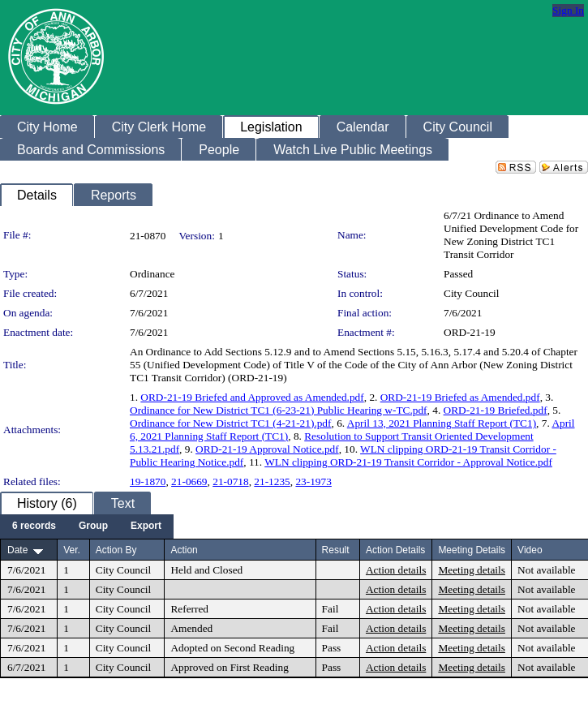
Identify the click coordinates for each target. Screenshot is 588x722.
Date (17, 550)
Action (184, 550)
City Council (472, 293)
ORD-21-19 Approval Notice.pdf (267, 449)
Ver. (72, 550)
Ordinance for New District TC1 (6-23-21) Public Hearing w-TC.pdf (279, 410)
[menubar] (87, 526)
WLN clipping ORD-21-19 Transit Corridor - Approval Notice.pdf (408, 462)
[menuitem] (34, 526)
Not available (546, 570)
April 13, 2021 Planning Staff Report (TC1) (442, 423)
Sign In (568, 10)
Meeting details (472, 570)
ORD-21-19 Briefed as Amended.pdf (460, 397)
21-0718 (230, 481)
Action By (116, 550)
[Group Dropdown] (93, 526)
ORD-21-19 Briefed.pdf (496, 410)
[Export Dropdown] (146, 526)
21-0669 (189, 481)
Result (336, 550)
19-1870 (148, 481)
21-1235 (272, 481)
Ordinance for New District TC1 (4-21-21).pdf (230, 423)
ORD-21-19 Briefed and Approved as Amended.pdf (252, 397)
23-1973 (313, 481)
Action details (396, 570)
